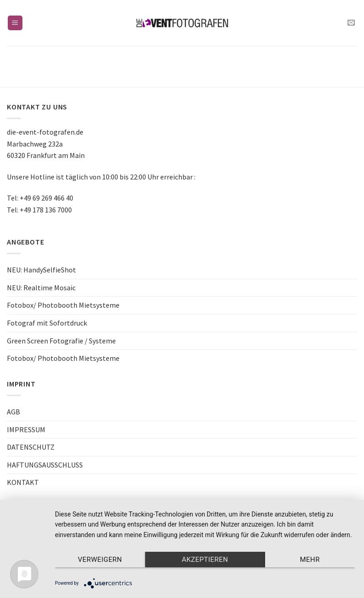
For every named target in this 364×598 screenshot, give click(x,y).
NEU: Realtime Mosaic (41, 288)
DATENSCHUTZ (31, 447)
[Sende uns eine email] (351, 23)
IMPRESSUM (26, 429)
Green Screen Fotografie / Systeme (61, 341)
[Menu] (15, 23)
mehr (310, 560)
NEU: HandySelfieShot (41, 270)
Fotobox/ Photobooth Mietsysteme (63, 305)
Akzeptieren (205, 560)
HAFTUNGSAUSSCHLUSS (45, 465)
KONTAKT (23, 482)
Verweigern (100, 560)
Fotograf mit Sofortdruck (47, 323)
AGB (14, 412)
